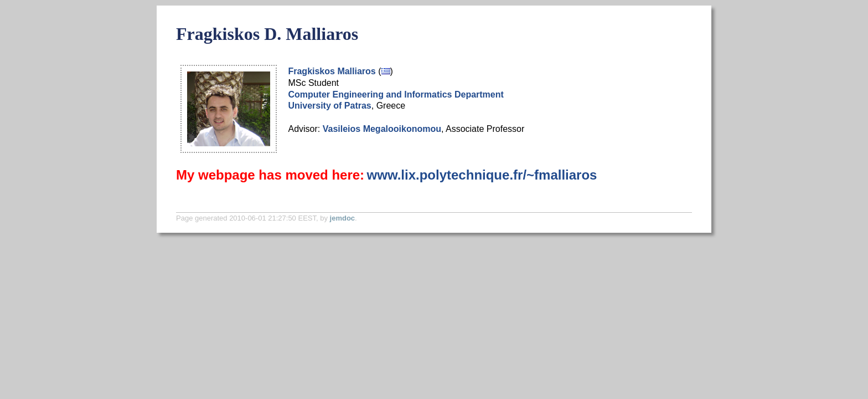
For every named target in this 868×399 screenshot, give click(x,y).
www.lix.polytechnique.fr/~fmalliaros (482, 175)
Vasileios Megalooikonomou (382, 129)
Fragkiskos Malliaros (332, 71)
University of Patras (329, 106)
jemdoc (343, 218)
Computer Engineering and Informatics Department (396, 94)
